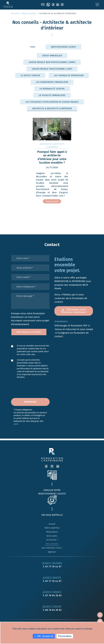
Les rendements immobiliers (52, 82)
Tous (33, 47)
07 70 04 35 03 (53, 595)
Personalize (65, 636)
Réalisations (52, 532)
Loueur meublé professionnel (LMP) (52, 69)
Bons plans (52, 536)
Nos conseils (29, 13)
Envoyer (30, 402)
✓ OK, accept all (44, 636)
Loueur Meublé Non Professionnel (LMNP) (52, 62)
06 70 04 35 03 (53, 610)
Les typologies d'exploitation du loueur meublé (52, 102)
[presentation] (28, 390)
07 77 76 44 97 (53, 567)
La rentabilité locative (52, 89)
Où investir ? (52, 540)
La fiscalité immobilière (52, 95)
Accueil (15, 13)
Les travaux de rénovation (69, 75)
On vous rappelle (52, 515)
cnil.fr (16, 424)
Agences (52, 552)
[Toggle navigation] (97, 5)
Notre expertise (52, 528)
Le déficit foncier (30, 75)
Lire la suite (52, 202)
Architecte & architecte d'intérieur (52, 108)
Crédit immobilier (52, 56)
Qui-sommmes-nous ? (52, 548)
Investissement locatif (63, 47)
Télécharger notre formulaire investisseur (74, 311)
